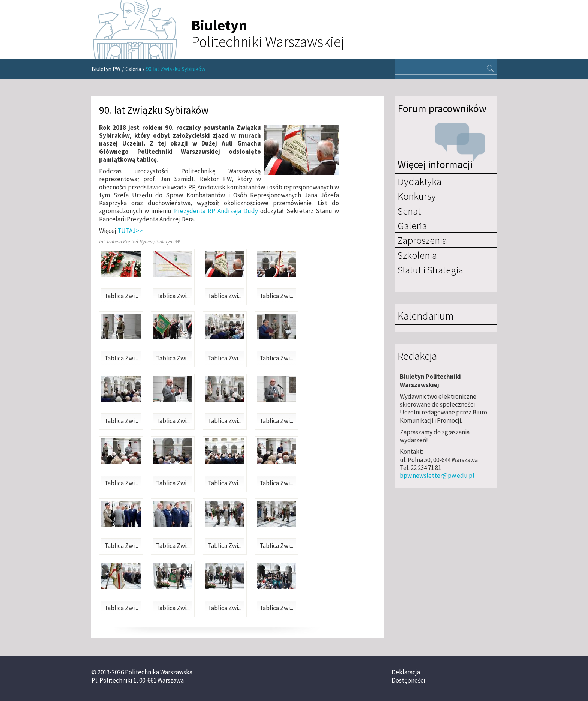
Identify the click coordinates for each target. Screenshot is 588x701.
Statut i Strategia (430, 270)
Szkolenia (417, 255)
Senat (409, 211)
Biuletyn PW (106, 69)
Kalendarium (425, 316)
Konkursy (417, 196)
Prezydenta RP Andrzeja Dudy (216, 211)
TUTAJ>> (130, 231)
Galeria (133, 69)
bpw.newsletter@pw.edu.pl (437, 476)
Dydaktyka (419, 181)
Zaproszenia (422, 240)
